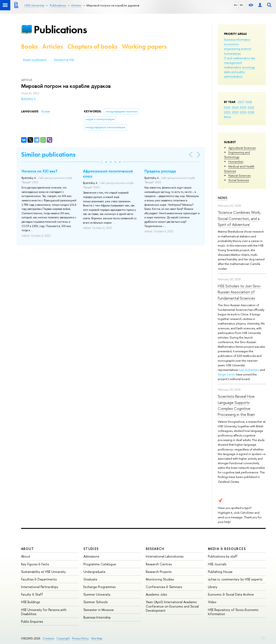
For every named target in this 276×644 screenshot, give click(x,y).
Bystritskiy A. (29, 99)
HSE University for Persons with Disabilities (44, 612)
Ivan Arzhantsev (249, 370)
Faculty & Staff (32, 594)
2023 (243, 107)
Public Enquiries (32, 621)
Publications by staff (223, 556)
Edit (264, 637)
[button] (102, 162)
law (253, 58)
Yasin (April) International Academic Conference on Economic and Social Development (172, 606)
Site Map (97, 638)
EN (241, 5)
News (223, 198)
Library (213, 587)
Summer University (97, 594)
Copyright (63, 638)
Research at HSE (64, 60)
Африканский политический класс (108, 174)
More (228, 117)
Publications (60, 29)
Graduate (90, 579)
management (233, 63)
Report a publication (35, 60)
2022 (251, 107)
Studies (91, 549)
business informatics (237, 39)
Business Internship (97, 617)
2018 (251, 112)
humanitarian (232, 53)
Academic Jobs (156, 594)
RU (236, 5)
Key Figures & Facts (35, 564)
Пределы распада (160, 171)
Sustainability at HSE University (43, 572)
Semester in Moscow (99, 610)
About (28, 549)
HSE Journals (217, 564)
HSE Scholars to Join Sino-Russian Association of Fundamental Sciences (240, 292)
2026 (249, 102)
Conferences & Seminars (164, 587)
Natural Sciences (239, 175)
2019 (243, 112)
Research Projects (159, 572)
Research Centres (159, 564)
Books (29, 46)
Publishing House (220, 572)
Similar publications (48, 154)
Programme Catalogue (100, 564)
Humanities (236, 161)
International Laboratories (165, 556)
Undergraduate (94, 572)
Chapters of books (92, 46)
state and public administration (235, 74)
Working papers (144, 46)
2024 (235, 107)
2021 (227, 112)
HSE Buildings (30, 602)
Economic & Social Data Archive (231, 594)
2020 (235, 112)
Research (155, 549)
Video (212, 602)
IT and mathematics (237, 58)
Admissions (91, 556)
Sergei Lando (227, 374)
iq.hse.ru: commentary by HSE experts (235, 579)
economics (231, 44)
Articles (52, 46)
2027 (241, 102)
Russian (46, 111)
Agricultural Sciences (242, 148)
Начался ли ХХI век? (39, 171)
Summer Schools (95, 602)
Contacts (48, 638)
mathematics (232, 67)
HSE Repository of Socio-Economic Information (233, 612)
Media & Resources (227, 549)
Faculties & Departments (39, 579)
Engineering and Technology (237, 155)
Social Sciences (239, 180)
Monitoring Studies (160, 579)
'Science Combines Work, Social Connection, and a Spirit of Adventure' (239, 218)
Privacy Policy (80, 638)
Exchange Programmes (99, 587)
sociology (248, 67)
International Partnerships (40, 587)
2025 (227, 107)
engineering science (238, 49)
